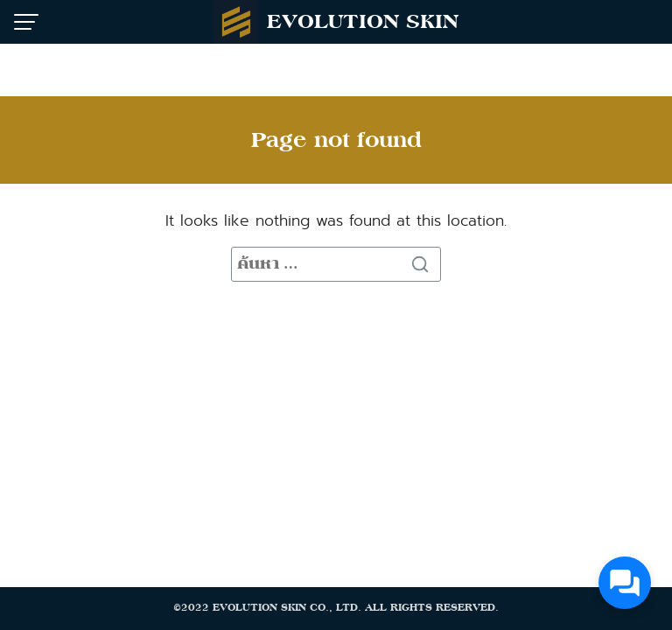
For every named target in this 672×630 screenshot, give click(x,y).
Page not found (336, 140)
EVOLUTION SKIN (363, 21)
